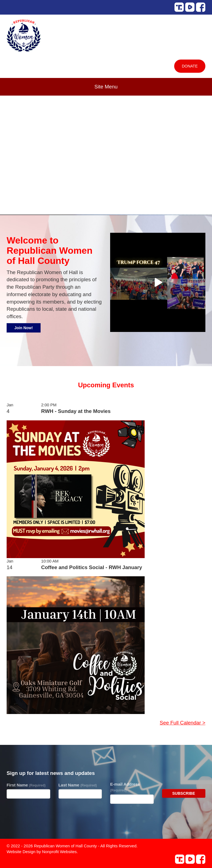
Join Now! (24, 328)
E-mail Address (125, 787)
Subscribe (184, 793)
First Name (26, 785)
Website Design (22, 852)
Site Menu (106, 87)
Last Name (78, 785)
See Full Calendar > (183, 723)
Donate (190, 66)
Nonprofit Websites (59, 852)
